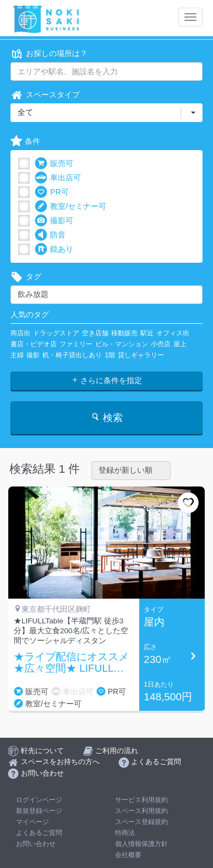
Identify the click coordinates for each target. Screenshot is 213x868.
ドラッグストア (56, 333)
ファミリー (76, 344)
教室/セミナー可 (70, 206)
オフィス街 (173, 333)
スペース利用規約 (141, 811)
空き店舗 (95, 333)
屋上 (180, 344)
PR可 (51, 192)
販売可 (54, 164)
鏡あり (54, 249)
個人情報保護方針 (141, 844)
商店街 (20, 333)
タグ (26, 277)
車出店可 (58, 178)
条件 (25, 142)
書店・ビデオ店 (34, 344)
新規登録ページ (39, 811)
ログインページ (39, 800)
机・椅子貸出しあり (72, 355)
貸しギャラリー (141, 355)
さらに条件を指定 (107, 380)
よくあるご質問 (39, 833)
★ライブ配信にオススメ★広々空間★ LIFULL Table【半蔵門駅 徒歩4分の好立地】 (72, 663)
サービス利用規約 (141, 800)
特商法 (125, 833)
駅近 (147, 333)
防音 (50, 235)
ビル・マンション (122, 344)
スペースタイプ (45, 95)
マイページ (32, 822)
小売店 (161, 344)
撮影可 (54, 221)
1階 (110, 355)
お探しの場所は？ (49, 54)
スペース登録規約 (141, 822)
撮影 (33, 355)
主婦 (17, 355)
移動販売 (124, 333)
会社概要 (128, 855)
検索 (106, 418)
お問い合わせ (36, 844)
